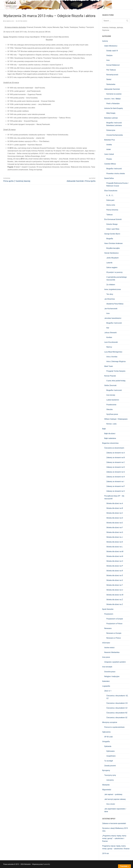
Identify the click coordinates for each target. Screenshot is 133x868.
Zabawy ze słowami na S (115, 491)
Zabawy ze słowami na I (115, 482)
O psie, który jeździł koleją (116, 381)
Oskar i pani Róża (113, 229)
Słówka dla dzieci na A (115, 503)
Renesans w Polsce (114, 638)
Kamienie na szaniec (114, 94)
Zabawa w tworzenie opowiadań (114, 823)
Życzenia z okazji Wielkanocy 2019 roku (115, 830)
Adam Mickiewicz (111, 46)
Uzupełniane (111, 756)
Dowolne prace (110, 672)
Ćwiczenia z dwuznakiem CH (117, 703)
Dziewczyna (111, 130)
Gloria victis (111, 205)
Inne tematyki (107, 667)
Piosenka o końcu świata (116, 174)
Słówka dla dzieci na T (115, 585)
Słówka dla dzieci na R (115, 571)
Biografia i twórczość (114, 169)
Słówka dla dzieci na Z (115, 604)
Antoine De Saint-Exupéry (114, 108)
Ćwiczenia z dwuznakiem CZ (117, 708)
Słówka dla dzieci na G (115, 532)
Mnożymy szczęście (110, 722)
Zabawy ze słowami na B (116, 458)
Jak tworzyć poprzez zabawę (115, 799)
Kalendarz (106, 681)
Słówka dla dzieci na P (115, 566)
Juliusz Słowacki (110, 333)
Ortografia (106, 742)
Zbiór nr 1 (108, 691)
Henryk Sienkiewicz (111, 253)
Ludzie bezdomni (113, 400)
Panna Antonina (112, 210)
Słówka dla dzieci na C (115, 513)
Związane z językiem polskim (115, 662)
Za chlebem (111, 285)
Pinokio (109, 159)
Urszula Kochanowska (115, 135)
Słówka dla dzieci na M (115, 551)
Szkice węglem (112, 267)
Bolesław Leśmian (111, 118)
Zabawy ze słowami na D (116, 467)
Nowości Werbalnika (112, 652)
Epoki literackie (108, 609)
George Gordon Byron (112, 234)
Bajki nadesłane (110, 438)
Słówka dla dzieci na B (115, 508)
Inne (108, 60)
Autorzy (105, 41)
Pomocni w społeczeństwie (114, 727)
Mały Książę (111, 113)
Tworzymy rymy (110, 775)
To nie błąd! (109, 761)
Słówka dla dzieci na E (115, 523)
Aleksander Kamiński (112, 89)
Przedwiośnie (111, 405)
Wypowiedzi (107, 790)
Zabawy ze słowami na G (116, 472)
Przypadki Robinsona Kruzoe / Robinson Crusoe (118, 184)
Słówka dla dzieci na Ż (115, 600)
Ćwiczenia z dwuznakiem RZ (117, 713)
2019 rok (105, 853)
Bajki (104, 429)
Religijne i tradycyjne (112, 676)
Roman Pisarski (110, 376)
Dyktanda (108, 746)
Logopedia (106, 686)
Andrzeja (113, 27)
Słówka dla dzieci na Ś (115, 575)
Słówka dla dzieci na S (115, 580)
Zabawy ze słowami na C (116, 462)
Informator (106, 643)
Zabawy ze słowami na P (116, 486)
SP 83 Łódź (108, 737)
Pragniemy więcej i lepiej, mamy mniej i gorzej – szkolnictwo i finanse (116, 847)
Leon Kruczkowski (111, 342)
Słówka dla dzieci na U (115, 590)
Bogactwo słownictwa (110, 443)
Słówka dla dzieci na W (115, 595)
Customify (46, 864)
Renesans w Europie (114, 633)
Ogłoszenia (106, 732)
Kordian (109, 337)
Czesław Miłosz (110, 164)
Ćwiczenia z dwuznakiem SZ (117, 718)
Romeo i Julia (111, 424)
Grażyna (109, 55)
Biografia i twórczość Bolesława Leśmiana (114, 124)
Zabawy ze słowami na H (116, 477)
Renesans (108, 628)
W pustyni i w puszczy (114, 272)
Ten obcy (110, 294)
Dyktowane (110, 751)
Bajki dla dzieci (110, 434)
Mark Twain (109, 366)
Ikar (108, 328)
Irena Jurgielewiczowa (113, 289)
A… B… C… (110, 195)
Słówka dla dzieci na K (115, 542)
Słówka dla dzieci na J (115, 537)
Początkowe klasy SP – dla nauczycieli (114, 497)
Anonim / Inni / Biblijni (112, 99)
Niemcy (109, 347)
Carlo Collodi (109, 154)
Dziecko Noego (112, 224)
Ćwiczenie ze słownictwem (114, 448)
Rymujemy (106, 770)
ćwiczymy (110, 780)
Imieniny (105, 27)
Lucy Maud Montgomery (113, 352)
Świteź (109, 79)
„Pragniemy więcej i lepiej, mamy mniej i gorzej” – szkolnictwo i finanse (114, 838)
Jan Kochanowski (111, 309)
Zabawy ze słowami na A (116, 453)
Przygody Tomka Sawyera (116, 371)
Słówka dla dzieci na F (115, 528)
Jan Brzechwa (110, 299)
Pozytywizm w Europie (115, 619)
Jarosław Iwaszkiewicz (113, 318)
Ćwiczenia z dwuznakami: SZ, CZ (117, 697)
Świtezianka (111, 84)
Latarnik (109, 263)
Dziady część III (112, 51)
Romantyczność (112, 75)
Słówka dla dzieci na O (115, 561)
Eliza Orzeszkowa (111, 191)
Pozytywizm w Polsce (114, 624)
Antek (109, 149)
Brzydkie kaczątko (113, 248)
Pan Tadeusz (111, 70)
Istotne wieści (22, 21)
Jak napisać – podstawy (113, 794)
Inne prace (106, 657)
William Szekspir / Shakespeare (116, 419)
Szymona (106, 30)
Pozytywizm (109, 614)
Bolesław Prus (110, 140)
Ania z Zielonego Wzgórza (116, 361)
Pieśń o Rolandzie (113, 104)
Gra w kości (111, 804)
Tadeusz (110, 215)
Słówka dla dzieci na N (115, 556)
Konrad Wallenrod (113, 65)
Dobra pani (110, 200)
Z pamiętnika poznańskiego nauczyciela (117, 278)
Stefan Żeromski (110, 385)
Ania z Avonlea (112, 357)
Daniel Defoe (109, 178)
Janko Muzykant (112, 258)
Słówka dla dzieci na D (115, 518)
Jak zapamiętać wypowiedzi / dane (115, 810)
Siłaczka (110, 409)
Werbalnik (106, 785)
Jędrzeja (120, 27)
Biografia (110, 239)
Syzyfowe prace (112, 414)
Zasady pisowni (110, 766)
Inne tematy (111, 395)
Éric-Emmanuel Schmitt (113, 219)
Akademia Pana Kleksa (115, 304)
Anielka (109, 145)
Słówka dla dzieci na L (115, 547)
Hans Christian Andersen (113, 243)
